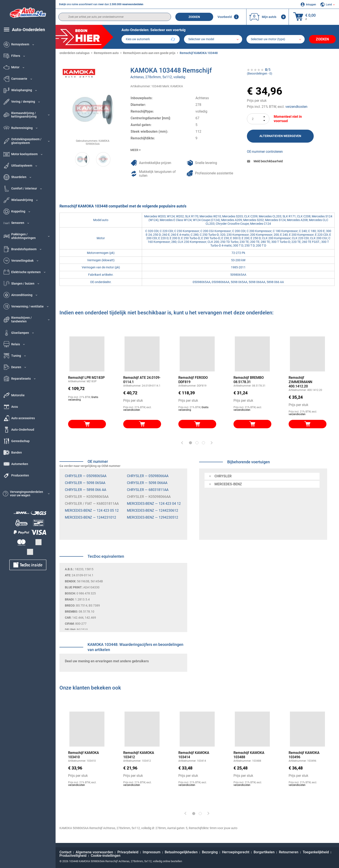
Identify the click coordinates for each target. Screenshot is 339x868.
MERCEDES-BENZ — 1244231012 (90, 517)
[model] (213, 39)
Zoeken (194, 17)
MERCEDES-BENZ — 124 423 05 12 (92, 510)
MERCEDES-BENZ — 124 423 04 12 (154, 504)
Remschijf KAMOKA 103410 (84, 755)
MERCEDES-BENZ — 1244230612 (153, 510)
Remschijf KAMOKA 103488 (249, 755)
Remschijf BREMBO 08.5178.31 (249, 380)
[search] (115, 17)
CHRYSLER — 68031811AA (148, 490)
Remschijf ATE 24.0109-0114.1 (142, 380)
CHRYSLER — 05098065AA (86, 476)
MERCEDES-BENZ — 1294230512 (153, 517)
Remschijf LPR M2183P (86, 378)
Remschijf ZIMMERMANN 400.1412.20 (300, 382)
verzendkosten (296, 107)
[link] (308, 729)
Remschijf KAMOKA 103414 (194, 755)
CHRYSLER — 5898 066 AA (86, 490)
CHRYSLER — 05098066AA (148, 476)
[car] (276, 39)
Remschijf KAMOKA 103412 (139, 755)
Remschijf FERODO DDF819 (193, 380)
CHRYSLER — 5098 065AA (85, 483)
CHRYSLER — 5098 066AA (147, 483)
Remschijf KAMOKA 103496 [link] (304, 755)
